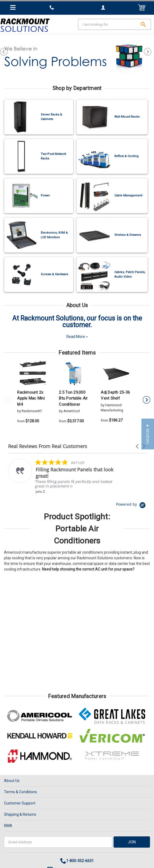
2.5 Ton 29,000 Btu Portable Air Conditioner (73, 398)
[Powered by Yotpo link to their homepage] (131, 504)
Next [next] (149, 52)
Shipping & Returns (20, 814)
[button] (138, 446)
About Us (12, 781)
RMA (8, 826)
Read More (77, 337)
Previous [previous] (5, 52)
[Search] (114, 24)
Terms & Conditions (20, 792)
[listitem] (62, 476)
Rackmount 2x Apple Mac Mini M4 (31, 398)
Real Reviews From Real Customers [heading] (48, 446)
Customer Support (20, 803)
